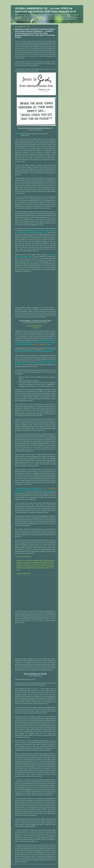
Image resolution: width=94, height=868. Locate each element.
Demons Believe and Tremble (35, 674)
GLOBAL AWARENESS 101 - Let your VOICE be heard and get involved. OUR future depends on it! (46, 10)
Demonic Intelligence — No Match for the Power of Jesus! (35, 321)
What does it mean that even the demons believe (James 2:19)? (35, 128)
